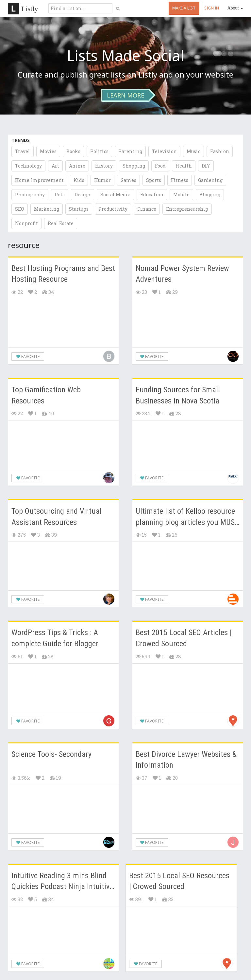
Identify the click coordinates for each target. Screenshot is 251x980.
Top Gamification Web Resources (46, 395)
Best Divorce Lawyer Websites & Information (186, 760)
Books (73, 151)
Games (128, 180)
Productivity (113, 209)
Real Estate (61, 223)
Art (55, 166)
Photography (30, 195)
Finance (147, 209)
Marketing (47, 209)
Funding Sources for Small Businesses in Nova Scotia (178, 395)
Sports (154, 180)
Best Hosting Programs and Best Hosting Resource (63, 274)
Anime (77, 166)
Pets (60, 195)
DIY (206, 166)
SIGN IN (212, 8)
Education (152, 195)
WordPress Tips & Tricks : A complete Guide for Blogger (55, 638)
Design (83, 195)
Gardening (210, 180)
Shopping (134, 166)
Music (193, 151)
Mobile (181, 195)
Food (160, 166)
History (104, 166)
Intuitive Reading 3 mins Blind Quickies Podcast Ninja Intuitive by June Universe (62, 882)
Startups (79, 209)
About (235, 8)
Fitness (180, 180)
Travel (23, 151)
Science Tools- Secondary (51, 754)
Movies (48, 151)
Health (184, 166)
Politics (99, 151)
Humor (102, 180)
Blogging (210, 195)
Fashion (220, 151)
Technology (28, 166)
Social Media (115, 195)
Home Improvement (39, 180)
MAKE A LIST (184, 8)
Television (164, 151)
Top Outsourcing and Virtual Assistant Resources (57, 517)
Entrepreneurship (187, 209)
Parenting (130, 151)
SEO (20, 209)
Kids (79, 180)
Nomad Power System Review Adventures (182, 274)
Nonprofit (26, 223)
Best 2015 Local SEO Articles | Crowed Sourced (184, 638)
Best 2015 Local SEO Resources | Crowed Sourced (179, 881)
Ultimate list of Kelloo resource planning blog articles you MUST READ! (187, 517)
